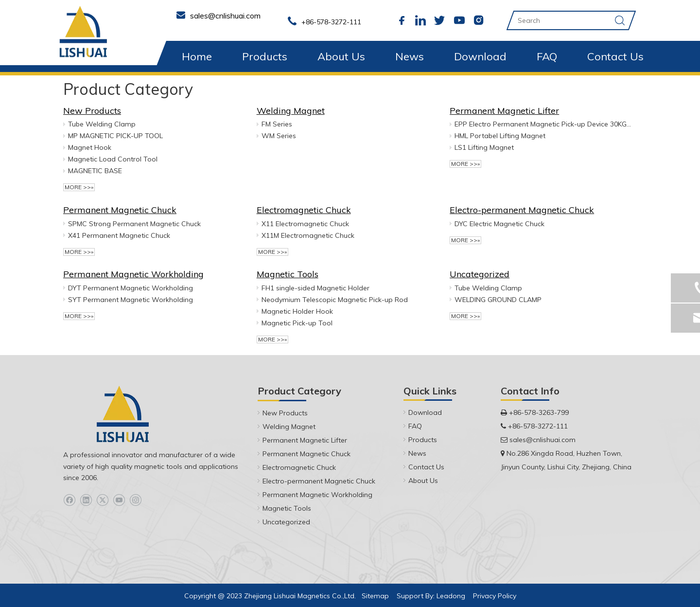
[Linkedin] (86, 500)
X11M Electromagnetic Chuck (308, 235)
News (410, 56)
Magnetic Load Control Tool (113, 159)
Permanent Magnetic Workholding (133, 274)
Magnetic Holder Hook (297, 311)
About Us (341, 56)
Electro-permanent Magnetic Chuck (522, 210)
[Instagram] (135, 500)
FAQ (547, 56)
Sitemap (375, 596)
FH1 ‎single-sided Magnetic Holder (315, 288)
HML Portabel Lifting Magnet (500, 136)
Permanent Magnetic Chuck (120, 210)
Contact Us (615, 56)
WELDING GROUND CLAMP (498, 300)
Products (265, 56)
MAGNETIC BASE (95, 171)
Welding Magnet (291, 111)
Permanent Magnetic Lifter (504, 111)
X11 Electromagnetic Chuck (305, 224)
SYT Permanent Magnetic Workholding (131, 300)
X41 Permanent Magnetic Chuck (119, 235)
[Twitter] (102, 500)
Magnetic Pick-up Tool (297, 323)
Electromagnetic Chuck (304, 210)
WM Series (279, 136)
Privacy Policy (495, 596)
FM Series (277, 124)
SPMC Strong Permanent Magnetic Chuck (134, 224)
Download (480, 56)
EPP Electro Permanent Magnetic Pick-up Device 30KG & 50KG (543, 124)
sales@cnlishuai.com (542, 440)
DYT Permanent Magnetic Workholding (131, 288)
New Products (92, 111)
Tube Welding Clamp (102, 124)
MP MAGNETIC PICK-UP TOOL (115, 136)
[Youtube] (119, 500)
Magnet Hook (90, 147)
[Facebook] (69, 500)
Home (197, 56)
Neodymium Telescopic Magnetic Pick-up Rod (335, 300)
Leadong (451, 596)
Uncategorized (480, 274)
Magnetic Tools (288, 274)
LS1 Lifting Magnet (484, 147)
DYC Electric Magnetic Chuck (499, 224)
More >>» (79, 187)
